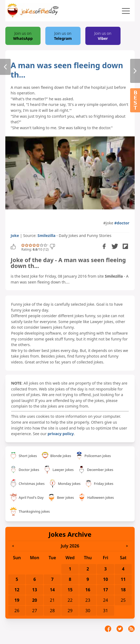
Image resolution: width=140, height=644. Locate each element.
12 (17, 590)
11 (123, 579)
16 (88, 590)
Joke (15, 235)
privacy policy (61, 434)
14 (52, 590)
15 (70, 590)
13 (35, 590)
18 (123, 590)
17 (106, 590)
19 (17, 600)
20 (35, 600)
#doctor (122, 223)
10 (106, 579)
